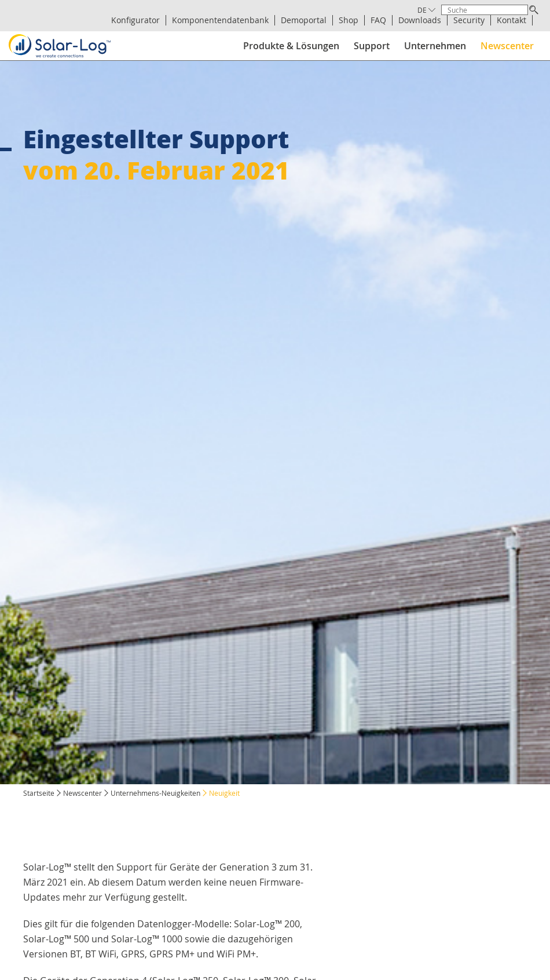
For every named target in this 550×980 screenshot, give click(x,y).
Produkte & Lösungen (291, 46)
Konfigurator (135, 20)
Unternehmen (435, 46)
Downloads (420, 20)
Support (372, 46)
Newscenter (507, 46)
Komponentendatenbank (220, 20)
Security (469, 20)
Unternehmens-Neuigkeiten (155, 793)
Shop (349, 20)
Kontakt (511, 20)
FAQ (378, 20)
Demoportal (304, 20)
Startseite (39, 793)
